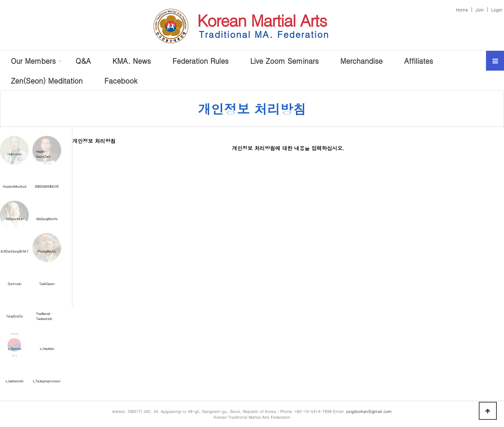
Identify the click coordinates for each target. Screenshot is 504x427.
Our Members (33, 61)
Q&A (83, 61)
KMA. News (132, 61)
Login (497, 10)
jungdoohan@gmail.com (369, 411)
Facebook (121, 81)
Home (462, 10)
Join (480, 10)
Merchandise (361, 61)
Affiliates (419, 61)
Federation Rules (201, 61)
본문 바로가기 (0, 0)
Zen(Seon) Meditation (47, 81)
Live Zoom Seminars (284, 61)
